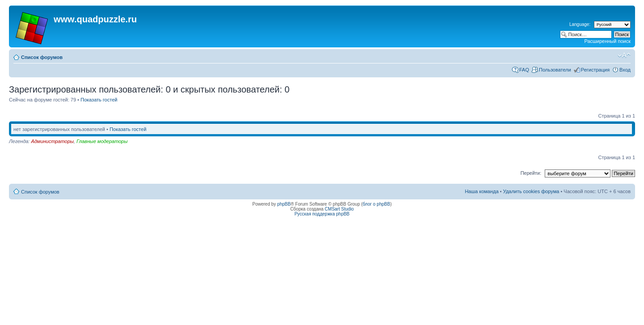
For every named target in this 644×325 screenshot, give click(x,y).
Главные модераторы (102, 141)
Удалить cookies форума (531, 191)
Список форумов (42, 57)
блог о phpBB (377, 204)
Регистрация (595, 70)
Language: (580, 24)
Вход (625, 70)
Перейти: (531, 173)
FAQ (524, 70)
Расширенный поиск (607, 41)
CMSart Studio (339, 209)
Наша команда (481, 191)
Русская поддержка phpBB (322, 214)
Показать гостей (99, 100)
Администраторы (52, 141)
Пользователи (555, 70)
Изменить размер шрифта (624, 55)
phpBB (284, 204)
